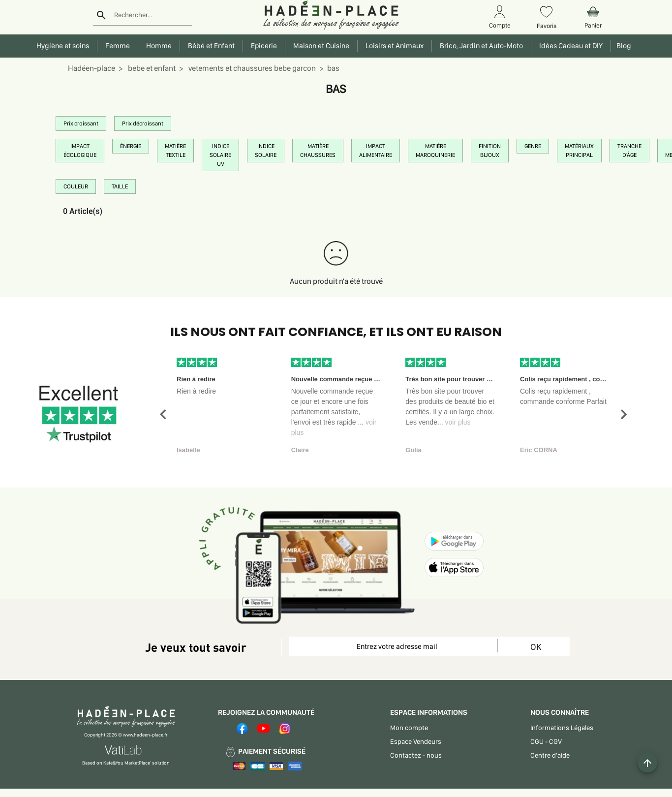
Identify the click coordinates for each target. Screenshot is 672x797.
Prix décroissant (143, 123)
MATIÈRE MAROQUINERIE (435, 151)
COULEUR (76, 186)
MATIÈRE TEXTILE (175, 151)
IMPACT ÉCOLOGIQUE (80, 151)
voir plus (458, 422)
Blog (622, 46)
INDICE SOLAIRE (266, 151)
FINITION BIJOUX (490, 151)
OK (536, 647)
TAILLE (120, 186)
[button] (163, 414)
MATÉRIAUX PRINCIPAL (579, 151)
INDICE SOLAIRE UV (220, 155)
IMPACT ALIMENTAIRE (376, 151)
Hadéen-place (92, 68)
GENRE (533, 146)
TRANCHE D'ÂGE (629, 151)
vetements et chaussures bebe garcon (251, 68)
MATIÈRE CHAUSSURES (318, 151)
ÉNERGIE (131, 146)
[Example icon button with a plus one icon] (647, 763)
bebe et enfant (151, 68)
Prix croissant (81, 123)
